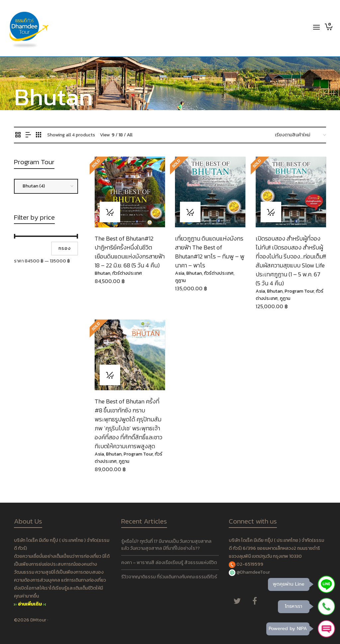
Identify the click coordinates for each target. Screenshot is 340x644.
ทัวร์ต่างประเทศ (127, 273)
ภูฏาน (180, 281)
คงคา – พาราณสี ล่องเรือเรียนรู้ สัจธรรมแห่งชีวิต (169, 563)
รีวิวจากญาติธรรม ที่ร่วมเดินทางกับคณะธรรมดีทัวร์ (169, 577)
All (130, 135)
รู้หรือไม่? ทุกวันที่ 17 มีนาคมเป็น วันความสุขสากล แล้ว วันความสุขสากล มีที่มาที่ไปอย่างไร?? (166, 545)
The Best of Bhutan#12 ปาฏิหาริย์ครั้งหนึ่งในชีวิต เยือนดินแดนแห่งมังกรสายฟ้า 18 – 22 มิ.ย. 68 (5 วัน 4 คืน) (130, 252)
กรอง (65, 248)
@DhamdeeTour (253, 572)
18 (121, 135)
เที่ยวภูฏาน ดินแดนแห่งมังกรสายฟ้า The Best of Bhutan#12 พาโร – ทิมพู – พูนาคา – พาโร (210, 252)
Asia (180, 273)
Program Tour (299, 291)
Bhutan (102, 273)
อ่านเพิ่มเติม (30, 604)
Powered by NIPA (288, 629)
